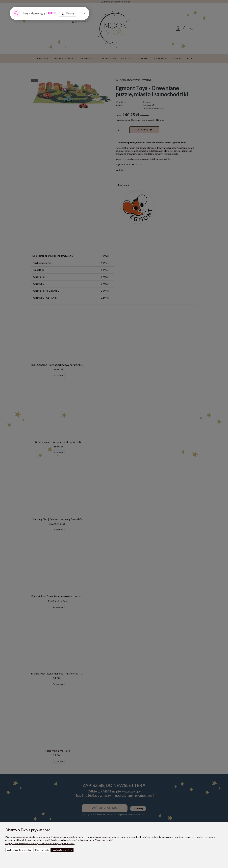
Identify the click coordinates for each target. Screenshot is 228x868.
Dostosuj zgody (42, 850)
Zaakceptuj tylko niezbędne (19, 850)
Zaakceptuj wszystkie (62, 850)
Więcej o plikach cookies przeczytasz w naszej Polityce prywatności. (40, 843)
